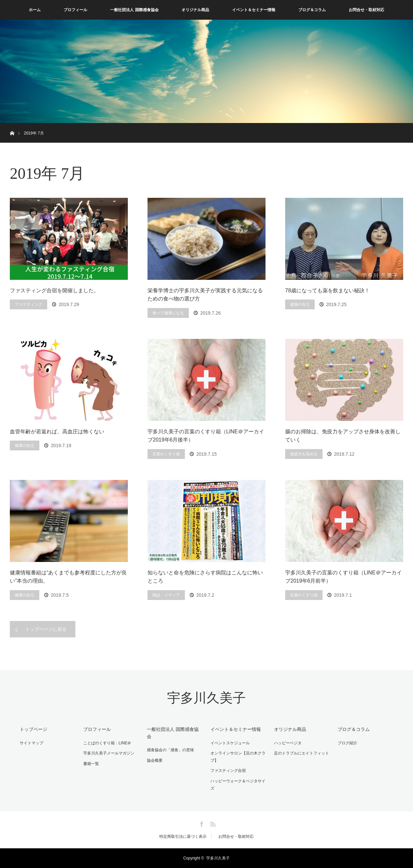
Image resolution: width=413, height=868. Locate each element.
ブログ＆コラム (312, 10)
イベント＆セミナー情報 (254, 10)
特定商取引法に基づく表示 (183, 837)
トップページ (33, 729)
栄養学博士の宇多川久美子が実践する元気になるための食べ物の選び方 (205, 295)
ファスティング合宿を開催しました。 (54, 290)
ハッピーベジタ (288, 743)
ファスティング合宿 (228, 771)
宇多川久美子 (206, 698)
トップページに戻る (46, 629)
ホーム (35, 10)
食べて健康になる (168, 313)
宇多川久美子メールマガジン (109, 753)
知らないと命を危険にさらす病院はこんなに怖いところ (205, 577)
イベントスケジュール (230, 743)
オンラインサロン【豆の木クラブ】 (238, 757)
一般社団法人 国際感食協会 (134, 10)
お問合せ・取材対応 (366, 10)
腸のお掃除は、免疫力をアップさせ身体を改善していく (343, 436)
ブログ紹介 (347, 743)
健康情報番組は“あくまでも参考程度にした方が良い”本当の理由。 (68, 577)
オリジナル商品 (195, 10)
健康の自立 (300, 304)
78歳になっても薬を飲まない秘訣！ (327, 290)
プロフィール (75, 10)
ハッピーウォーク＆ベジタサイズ (238, 785)
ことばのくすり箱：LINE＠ (107, 743)
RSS (212, 823)
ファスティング (29, 304)
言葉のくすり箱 (166, 454)
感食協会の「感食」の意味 (170, 750)
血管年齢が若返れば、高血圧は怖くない (57, 432)
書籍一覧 (91, 764)
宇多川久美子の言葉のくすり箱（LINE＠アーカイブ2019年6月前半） (344, 577)
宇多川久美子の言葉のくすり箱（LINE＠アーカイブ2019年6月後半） (206, 436)
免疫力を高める (304, 454)
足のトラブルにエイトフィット (302, 753)
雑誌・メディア (166, 595)
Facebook (201, 823)
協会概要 (155, 760)
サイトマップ (31, 743)
